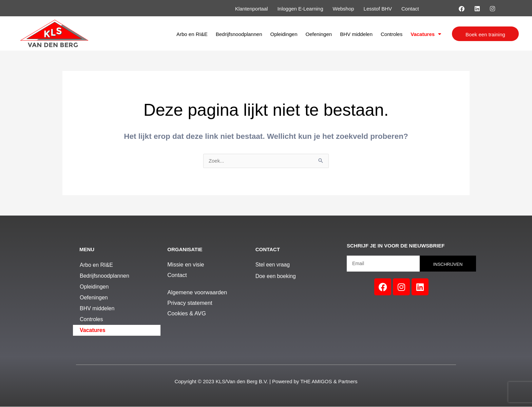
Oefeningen (319, 34)
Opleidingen (284, 34)
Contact (268, 250)
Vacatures (426, 34)
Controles (392, 34)
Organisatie (185, 250)
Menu (87, 250)
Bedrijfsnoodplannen (239, 34)
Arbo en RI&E (192, 34)
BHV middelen (356, 34)
